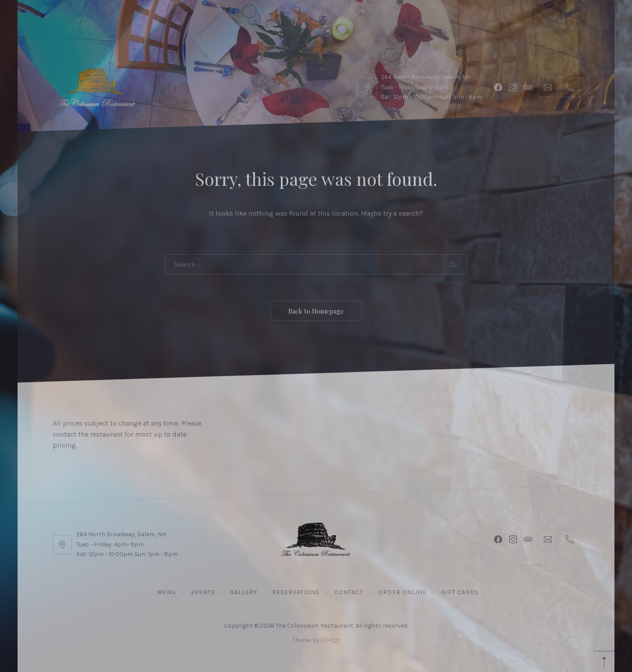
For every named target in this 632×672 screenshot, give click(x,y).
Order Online (241, 22)
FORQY (330, 640)
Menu (54, 22)
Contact (184, 22)
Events (94, 22)
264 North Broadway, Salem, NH (121, 534)
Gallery (138, 22)
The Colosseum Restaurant (314, 626)
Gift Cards (303, 22)
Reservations (564, 22)
